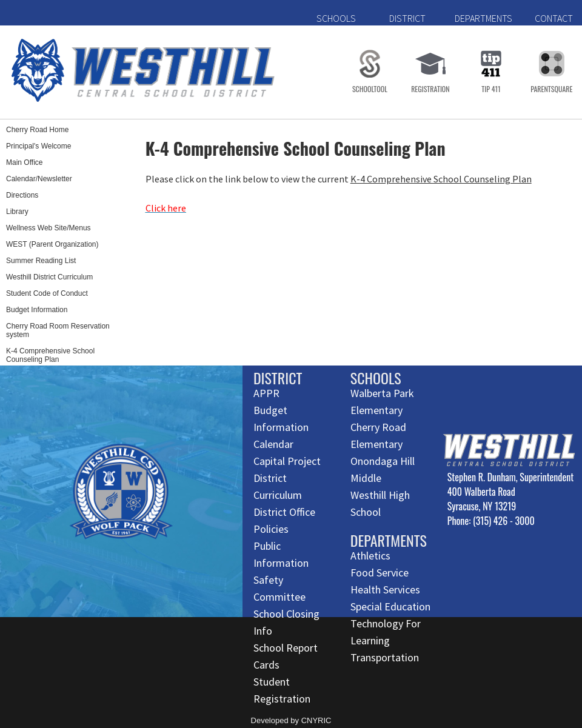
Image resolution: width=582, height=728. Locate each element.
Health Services (385, 589)
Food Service (380, 573)
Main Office (24, 162)
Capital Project (287, 461)
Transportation (385, 657)
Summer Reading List (41, 261)
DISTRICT (407, 18)
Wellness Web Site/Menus (48, 228)
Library (17, 212)
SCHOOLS (336, 18)
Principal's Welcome (38, 146)
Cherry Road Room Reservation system (58, 330)
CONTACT (554, 18)
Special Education (390, 606)
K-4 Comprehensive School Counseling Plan (50, 355)
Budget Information (37, 310)
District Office (284, 512)
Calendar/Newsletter (39, 179)
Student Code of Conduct (47, 293)
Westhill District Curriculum (49, 277)
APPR (266, 393)
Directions (22, 195)
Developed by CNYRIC (291, 720)
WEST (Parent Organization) (52, 244)
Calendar (273, 444)
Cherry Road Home (37, 130)
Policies (271, 529)
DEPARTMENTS (483, 18)
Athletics (370, 556)
